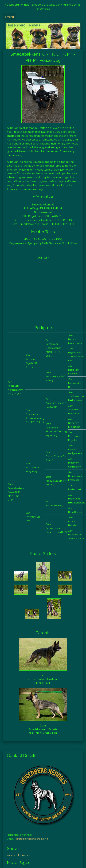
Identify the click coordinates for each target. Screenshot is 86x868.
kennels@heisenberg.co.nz (31, 839)
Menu (10, 17)
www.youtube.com (18, 855)
